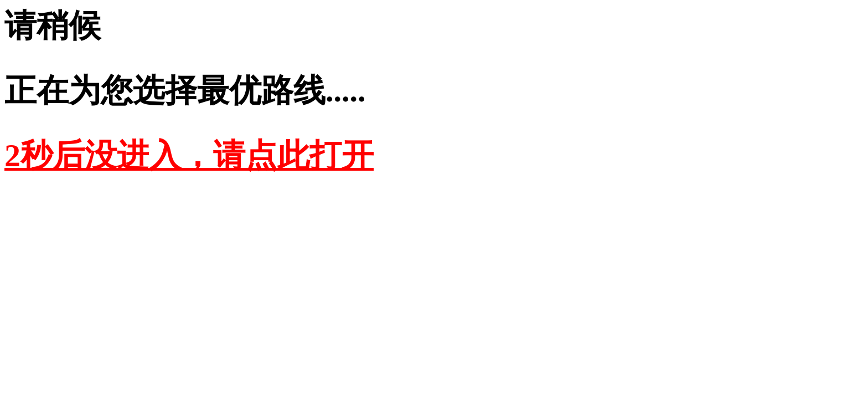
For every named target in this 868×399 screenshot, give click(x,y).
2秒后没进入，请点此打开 (189, 155)
